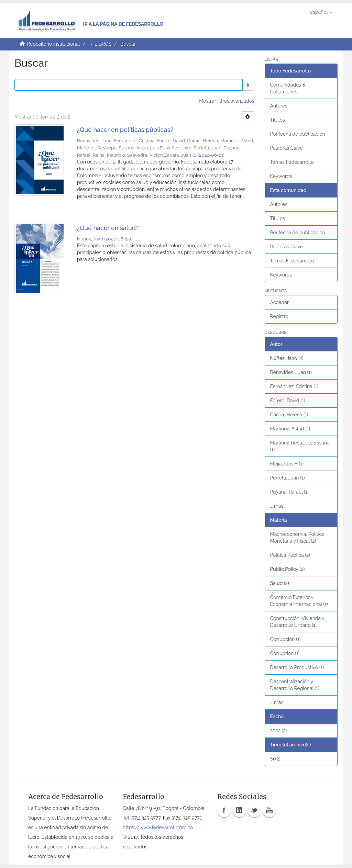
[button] (321, 12)
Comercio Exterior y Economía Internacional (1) (299, 601)
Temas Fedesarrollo (292, 162)
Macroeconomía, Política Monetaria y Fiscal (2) (297, 538)
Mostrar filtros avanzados (227, 101)
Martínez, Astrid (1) (290, 429)
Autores (279, 106)
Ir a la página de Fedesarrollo (123, 24)
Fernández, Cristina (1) (294, 386)
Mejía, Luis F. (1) (287, 464)
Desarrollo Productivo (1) (297, 667)
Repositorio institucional (53, 44)
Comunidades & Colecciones (288, 88)
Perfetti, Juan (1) (288, 478)
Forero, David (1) (288, 401)
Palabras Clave (287, 148)
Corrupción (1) (285, 639)
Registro (279, 316)
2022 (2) (279, 731)
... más (277, 506)
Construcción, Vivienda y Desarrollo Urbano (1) (297, 622)
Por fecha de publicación (298, 134)
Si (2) (275, 759)
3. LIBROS (101, 44)
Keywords (281, 176)
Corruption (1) (285, 653)
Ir (248, 85)
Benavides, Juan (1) (291, 372)
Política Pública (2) (290, 555)
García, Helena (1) (289, 415)
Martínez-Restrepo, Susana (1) (300, 446)
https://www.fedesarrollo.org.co (158, 827)
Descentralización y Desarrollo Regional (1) (295, 685)
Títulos (278, 120)
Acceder (280, 302)
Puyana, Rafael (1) (289, 492)
